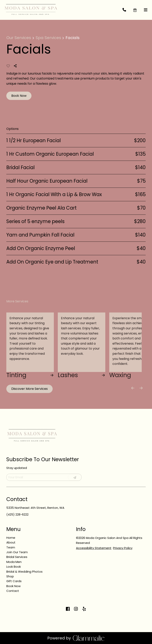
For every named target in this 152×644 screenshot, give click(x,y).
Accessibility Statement (94, 548)
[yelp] (84, 609)
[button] (138, 10)
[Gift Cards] (14, 581)
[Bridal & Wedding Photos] (24, 572)
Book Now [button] (19, 96)
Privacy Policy (123, 548)
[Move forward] (141, 388)
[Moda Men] (14, 562)
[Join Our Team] (17, 552)
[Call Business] (128, 10)
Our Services (19, 38)
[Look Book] (14, 567)
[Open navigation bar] (146, 10)
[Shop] (10, 576)
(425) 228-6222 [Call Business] (17, 514)
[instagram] (76, 609)
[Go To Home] (31, 10)
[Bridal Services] (17, 557)
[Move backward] (133, 388)
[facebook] (68, 609)
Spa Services (48, 38)
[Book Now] (13, 586)
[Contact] (13, 591)
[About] (11, 542)
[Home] (11, 538)
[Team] (11, 547)
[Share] (16, 66)
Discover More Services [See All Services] (29, 389)
